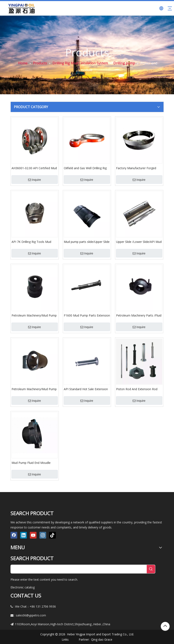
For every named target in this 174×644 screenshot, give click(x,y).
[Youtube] (33, 535)
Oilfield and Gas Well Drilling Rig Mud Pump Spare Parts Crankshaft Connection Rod (85, 168)
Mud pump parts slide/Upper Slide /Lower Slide (87, 242)
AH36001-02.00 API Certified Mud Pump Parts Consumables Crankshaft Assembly (34, 168)
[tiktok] (52, 535)
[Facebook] (14, 535)
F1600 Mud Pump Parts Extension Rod (87, 315)
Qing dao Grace (102, 639)
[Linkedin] (24, 535)
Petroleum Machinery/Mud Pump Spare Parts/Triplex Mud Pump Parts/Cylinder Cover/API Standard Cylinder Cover (34, 315)
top (165, 626)
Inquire (35, 180)
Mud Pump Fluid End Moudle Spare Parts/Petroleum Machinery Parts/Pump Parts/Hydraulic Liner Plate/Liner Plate (35, 463)
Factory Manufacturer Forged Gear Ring (136, 168)
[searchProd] (79, 569)
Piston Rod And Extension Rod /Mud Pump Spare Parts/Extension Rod (137, 389)
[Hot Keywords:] (151, 569)
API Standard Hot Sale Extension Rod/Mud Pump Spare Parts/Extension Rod (86, 389)
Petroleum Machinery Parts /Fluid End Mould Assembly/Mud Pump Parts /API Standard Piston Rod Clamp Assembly (139, 315)
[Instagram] (43, 535)
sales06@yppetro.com (31, 615)
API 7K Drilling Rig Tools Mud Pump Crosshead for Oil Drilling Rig (33, 242)
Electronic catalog (23, 587)
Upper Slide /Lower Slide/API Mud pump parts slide (139, 242)
